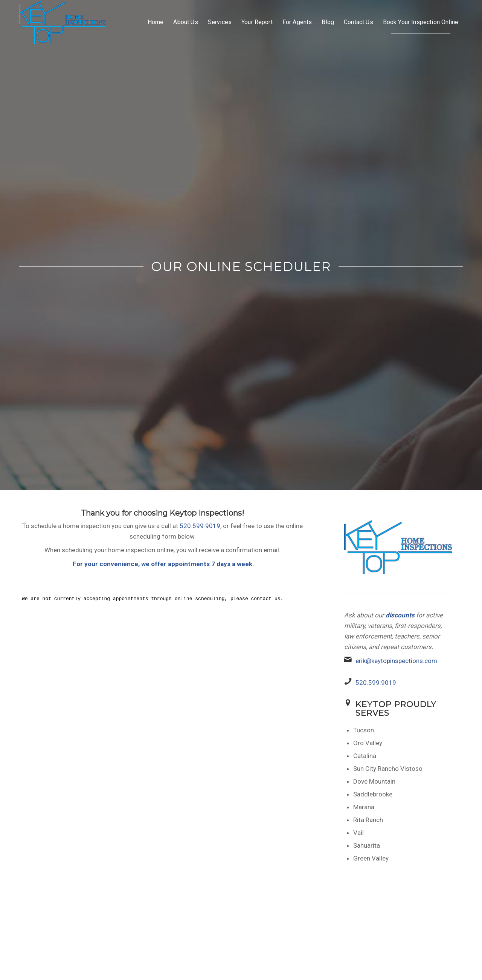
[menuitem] (156, 22)
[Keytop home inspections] (63, 22)
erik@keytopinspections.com (396, 661)
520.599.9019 (200, 526)
